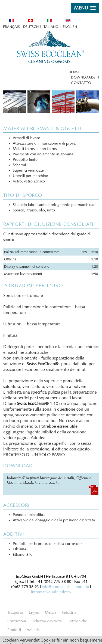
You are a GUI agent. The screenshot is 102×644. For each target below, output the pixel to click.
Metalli (50, 612)
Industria (69, 612)
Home (74, 72)
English (70, 27)
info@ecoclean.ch (56, 587)
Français (11, 27)
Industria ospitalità (47, 621)
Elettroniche (77, 621)
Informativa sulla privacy (51, 592)
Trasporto (15, 612)
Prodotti (14, 630)
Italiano (50, 27)
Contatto (81, 83)
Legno (34, 612)
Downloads (83, 77)
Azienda (33, 630)
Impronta (81, 587)
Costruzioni (17, 621)
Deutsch (31, 27)
